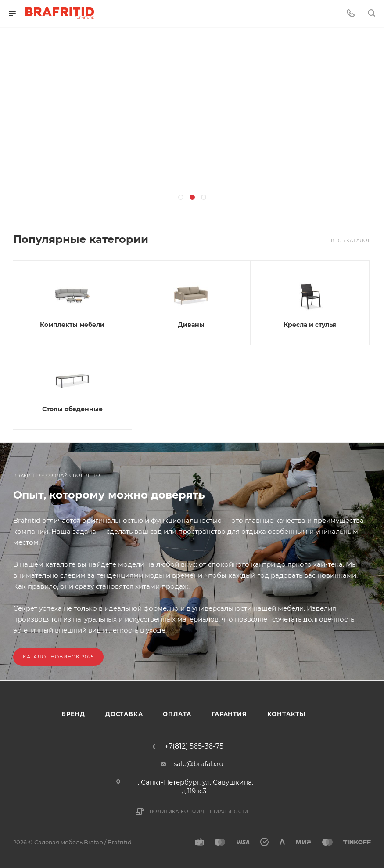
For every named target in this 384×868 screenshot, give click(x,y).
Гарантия (229, 714)
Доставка (124, 714)
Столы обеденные (72, 409)
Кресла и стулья (310, 325)
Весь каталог (351, 241)
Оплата (177, 714)
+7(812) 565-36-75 (194, 746)
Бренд (73, 714)
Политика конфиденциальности (199, 812)
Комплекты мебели (72, 325)
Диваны (191, 325)
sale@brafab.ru (199, 764)
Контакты (286, 714)
